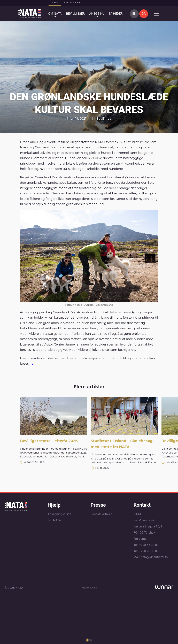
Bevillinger (75, 14)
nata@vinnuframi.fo (154, 557)
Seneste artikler (101, 514)
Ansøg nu (97, 14)
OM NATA (55, 14)
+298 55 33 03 (149, 545)
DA (144, 14)
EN (134, 14)
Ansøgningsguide (59, 514)
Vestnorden (72, 3)
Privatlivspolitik (89, 588)
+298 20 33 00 (149, 551)
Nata (55, 3)
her (32, 364)
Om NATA (54, 520)
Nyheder (116, 14)
